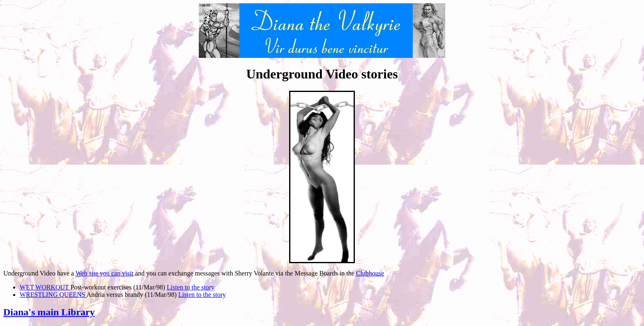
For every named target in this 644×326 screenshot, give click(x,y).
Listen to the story (191, 287)
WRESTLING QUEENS (53, 295)
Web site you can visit (105, 273)
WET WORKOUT (45, 287)
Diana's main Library (49, 312)
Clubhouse (370, 273)
